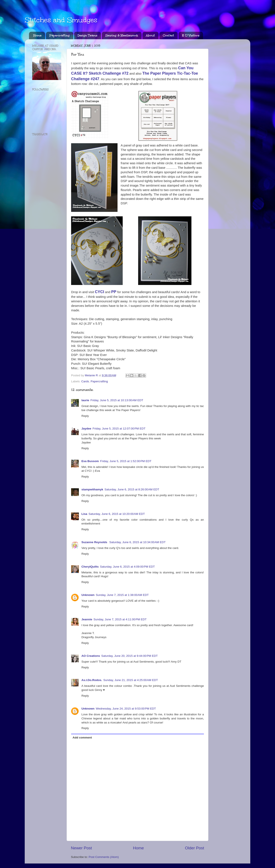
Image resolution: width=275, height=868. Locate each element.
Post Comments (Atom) (104, 857)
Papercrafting (60, 35)
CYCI (100, 292)
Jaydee (86, 429)
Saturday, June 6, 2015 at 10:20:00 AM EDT (117, 514)
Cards (85, 381)
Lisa (84, 514)
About (150, 35)
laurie (85, 400)
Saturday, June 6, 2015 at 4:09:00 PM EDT (127, 567)
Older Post (195, 848)
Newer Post (81, 848)
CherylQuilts (90, 567)
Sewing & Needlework (122, 35)
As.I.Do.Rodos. (92, 680)
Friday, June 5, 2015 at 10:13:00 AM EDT (117, 400)
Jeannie (87, 619)
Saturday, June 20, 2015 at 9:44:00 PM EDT (129, 656)
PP (114, 292)
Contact (168, 35)
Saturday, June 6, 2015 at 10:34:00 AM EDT (137, 542)
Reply (85, 416)
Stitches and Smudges (61, 20)
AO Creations (91, 656)
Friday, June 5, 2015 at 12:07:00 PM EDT (119, 429)
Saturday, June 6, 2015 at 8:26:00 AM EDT (132, 489)
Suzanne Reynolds (95, 542)
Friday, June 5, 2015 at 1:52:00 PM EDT (126, 461)
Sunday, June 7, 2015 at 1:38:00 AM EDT (122, 595)
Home (37, 35)
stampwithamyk (92, 489)
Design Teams (87, 35)
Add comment (82, 738)
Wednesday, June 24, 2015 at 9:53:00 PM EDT (126, 709)
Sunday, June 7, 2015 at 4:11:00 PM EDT (120, 619)
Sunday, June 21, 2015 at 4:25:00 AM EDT (131, 680)
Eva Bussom (90, 461)
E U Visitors (191, 35)
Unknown (88, 595)
